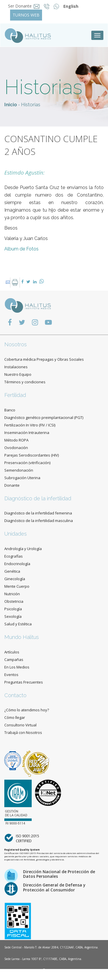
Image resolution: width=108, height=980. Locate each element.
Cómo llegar (15, 717)
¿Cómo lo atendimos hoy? (27, 710)
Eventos (11, 675)
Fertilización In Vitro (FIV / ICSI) (30, 425)
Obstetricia (14, 601)
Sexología (13, 616)
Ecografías (14, 556)
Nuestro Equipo (18, 374)
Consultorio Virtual (20, 725)
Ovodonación (16, 448)
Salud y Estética (18, 624)
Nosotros (16, 344)
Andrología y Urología (23, 549)
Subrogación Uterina (22, 478)
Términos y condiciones (25, 382)
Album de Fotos (21, 249)
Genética (12, 571)
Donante (12, 485)
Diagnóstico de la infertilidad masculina (39, 521)
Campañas (14, 660)
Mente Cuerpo (17, 586)
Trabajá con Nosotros (23, 732)
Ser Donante (20, 6)
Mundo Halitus (22, 637)
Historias (31, 105)
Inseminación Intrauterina (27, 433)
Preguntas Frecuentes (24, 682)
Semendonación (19, 470)
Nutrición (12, 594)
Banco (10, 410)
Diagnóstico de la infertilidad (38, 498)
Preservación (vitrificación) (27, 463)
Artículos (12, 652)
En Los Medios (17, 667)
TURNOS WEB (26, 15)
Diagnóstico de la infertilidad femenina (38, 513)
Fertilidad (15, 395)
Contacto (15, 695)
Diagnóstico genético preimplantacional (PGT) (44, 417)
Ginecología (15, 579)
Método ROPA (16, 440)
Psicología (13, 609)
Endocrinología (17, 564)
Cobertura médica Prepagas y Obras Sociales (44, 359)
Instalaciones (16, 367)
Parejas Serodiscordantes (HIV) (32, 455)
